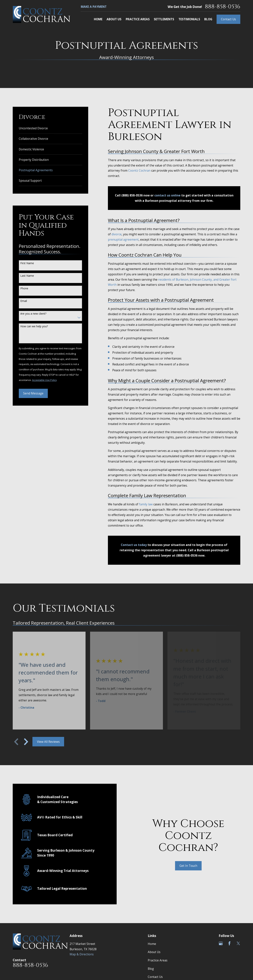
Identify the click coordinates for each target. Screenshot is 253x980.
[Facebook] (229, 943)
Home (152, 944)
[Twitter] (238, 943)
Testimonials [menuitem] (189, 19)
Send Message (33, 393)
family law (146, 504)
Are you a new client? (33, 314)
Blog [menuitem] (208, 19)
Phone (24, 289)
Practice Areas (158, 960)
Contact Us (228, 19)
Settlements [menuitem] (164, 19)
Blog (151, 969)
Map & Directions (82, 954)
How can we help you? (34, 326)
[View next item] (26, 742)
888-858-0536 (223, 7)
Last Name (27, 276)
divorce (117, 234)
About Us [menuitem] (114, 19)
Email (24, 301)
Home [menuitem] (98, 19)
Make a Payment (94, 7)
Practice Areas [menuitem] (138, 19)
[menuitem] (51, 128)
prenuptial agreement (123, 240)
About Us (154, 952)
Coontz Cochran (139, 170)
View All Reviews (48, 742)
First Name (27, 263)
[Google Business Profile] (221, 943)
